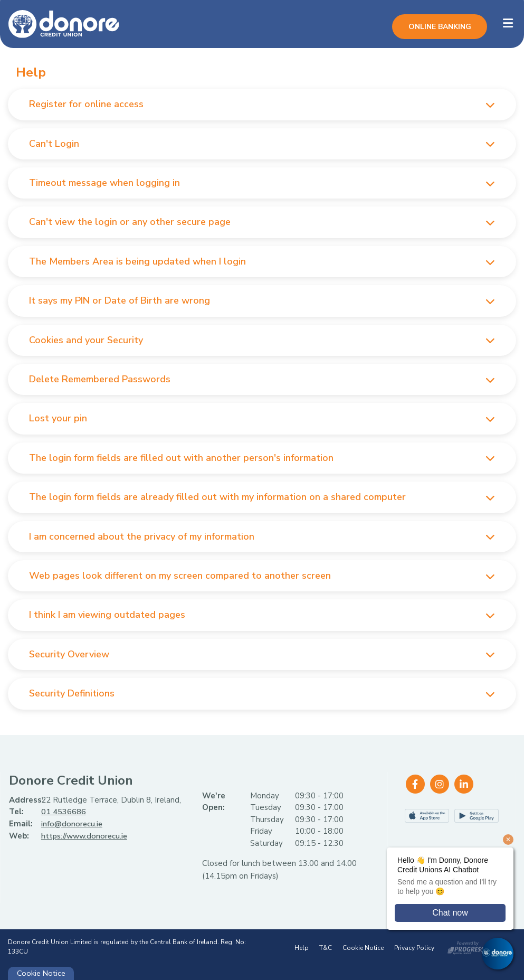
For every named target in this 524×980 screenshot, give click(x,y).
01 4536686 (64, 812)
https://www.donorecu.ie (87, 835)
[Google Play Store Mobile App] (477, 816)
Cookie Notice (363, 948)
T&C (326, 948)
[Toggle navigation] (508, 23)
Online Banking (440, 27)
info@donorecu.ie (73, 824)
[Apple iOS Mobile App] (427, 816)
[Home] (55, 23)
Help (302, 948)
